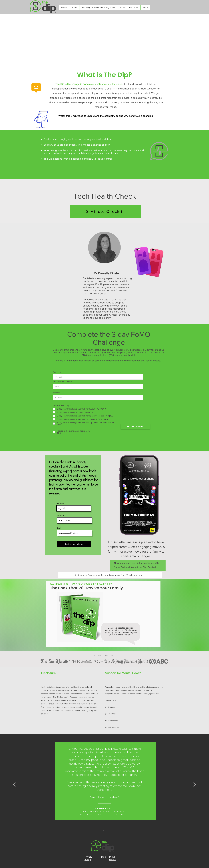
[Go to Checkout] (135, 427)
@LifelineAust (111, 707)
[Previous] (14, 785)
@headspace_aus (112, 727)
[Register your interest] (74, 544)
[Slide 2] (103, 830)
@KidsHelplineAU (112, 721)
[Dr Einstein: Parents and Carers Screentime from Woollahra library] (110, 575)
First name (57, 372)
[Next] (195, 785)
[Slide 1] (106, 830)
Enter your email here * (62, 382)
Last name (61, 515)
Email (59, 528)
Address (56, 393)
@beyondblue (111, 714)
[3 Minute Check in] (106, 212)
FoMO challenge (71, 350)
